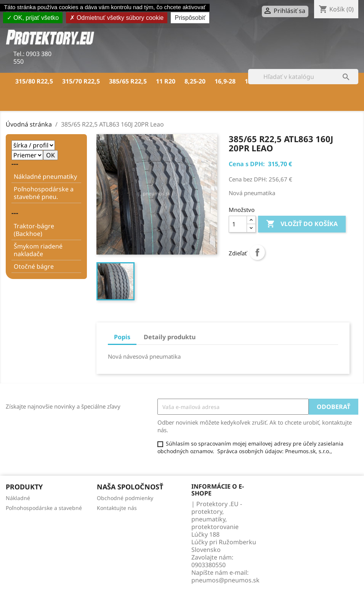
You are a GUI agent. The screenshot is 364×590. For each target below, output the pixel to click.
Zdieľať (257, 252)
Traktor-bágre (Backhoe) (34, 230)
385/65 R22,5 (128, 81)
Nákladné (18, 498)
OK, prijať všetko (33, 18)
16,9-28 (225, 81)
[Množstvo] (238, 224)
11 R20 (166, 81)
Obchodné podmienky (125, 498)
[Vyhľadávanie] (303, 77)
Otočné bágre (34, 266)
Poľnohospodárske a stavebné (44, 508)
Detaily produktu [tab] (170, 337)
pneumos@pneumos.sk (225, 580)
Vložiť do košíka (302, 224)
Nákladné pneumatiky (45, 176)
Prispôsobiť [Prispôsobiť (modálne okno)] (190, 18)
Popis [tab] (122, 337)
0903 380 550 (32, 58)
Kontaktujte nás (117, 508)
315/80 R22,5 (34, 81)
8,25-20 (195, 81)
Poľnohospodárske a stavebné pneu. (44, 193)
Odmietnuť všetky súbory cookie (117, 18)
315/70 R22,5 (81, 81)
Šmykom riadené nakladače (38, 250)
